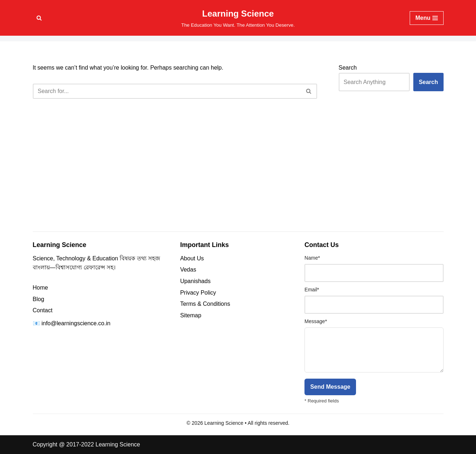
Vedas (188, 270)
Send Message (330, 387)
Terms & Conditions (205, 304)
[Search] (39, 18)
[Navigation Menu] (427, 18)
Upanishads (195, 281)
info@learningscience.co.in (76, 323)
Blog (39, 299)
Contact (43, 310)
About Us (192, 258)
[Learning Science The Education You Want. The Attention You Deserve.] (238, 18)
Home (41, 288)
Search (348, 68)
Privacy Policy (198, 293)
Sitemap (191, 315)
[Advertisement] (238, 175)
